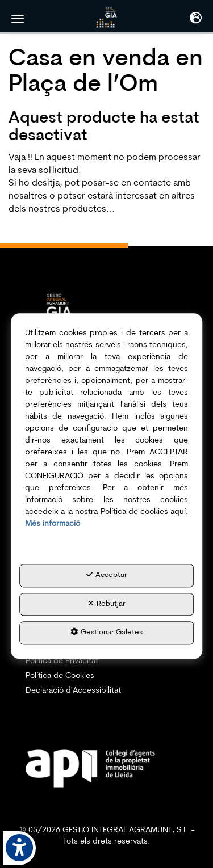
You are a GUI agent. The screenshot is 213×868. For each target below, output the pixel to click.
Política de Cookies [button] (60, 676)
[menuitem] (106, 661)
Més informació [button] (53, 524)
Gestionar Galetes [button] (106, 633)
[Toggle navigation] (196, 19)
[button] (107, 17)
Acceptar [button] (107, 575)
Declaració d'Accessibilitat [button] (73, 691)
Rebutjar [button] (107, 604)
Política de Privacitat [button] (62, 661)
